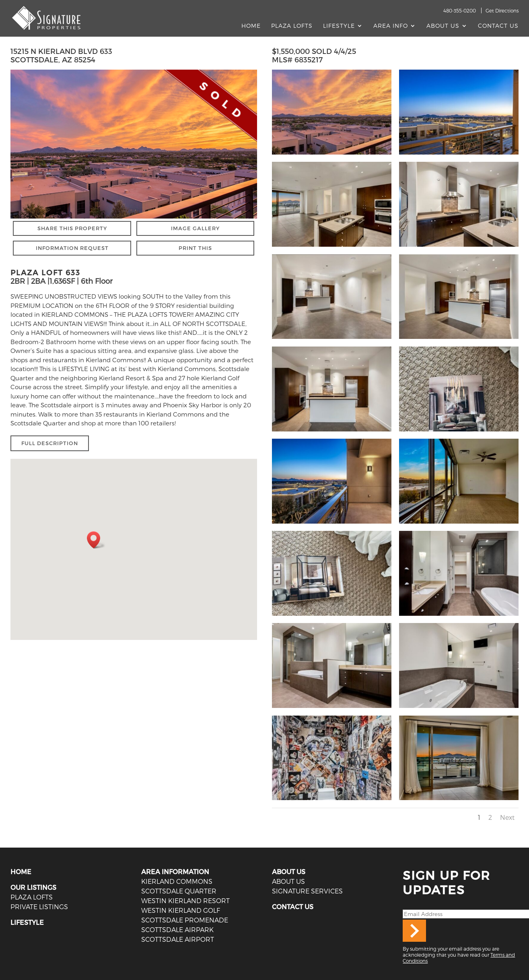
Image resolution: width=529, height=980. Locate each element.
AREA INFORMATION (175, 872)
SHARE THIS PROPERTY (72, 228)
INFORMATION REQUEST (72, 248)
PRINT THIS (195, 248)
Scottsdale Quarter (179, 891)
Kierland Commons (177, 881)
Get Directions (502, 10)
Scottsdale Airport (178, 939)
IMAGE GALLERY (195, 228)
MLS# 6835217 (297, 59)
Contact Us (498, 26)
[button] (96, 540)
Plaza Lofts (292, 26)
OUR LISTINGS (33, 887)
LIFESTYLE (27, 922)
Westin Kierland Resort (185, 901)
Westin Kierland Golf (181, 910)
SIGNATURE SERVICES (307, 891)
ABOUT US (289, 872)
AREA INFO (391, 26)
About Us (443, 26)
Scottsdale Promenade (185, 920)
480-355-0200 (460, 10)
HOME (21, 872)
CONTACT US (293, 907)
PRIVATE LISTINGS (39, 907)
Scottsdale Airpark (177, 929)
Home (251, 26)
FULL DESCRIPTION (50, 443)
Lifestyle (339, 26)
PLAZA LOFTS (32, 897)
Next (507, 817)
